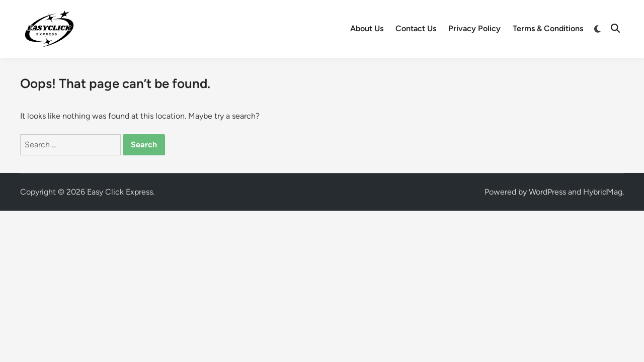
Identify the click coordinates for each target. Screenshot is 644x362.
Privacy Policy (474, 28)
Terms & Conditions (548, 28)
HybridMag (603, 192)
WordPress (547, 192)
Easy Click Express (120, 192)
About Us (367, 28)
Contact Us (416, 28)
